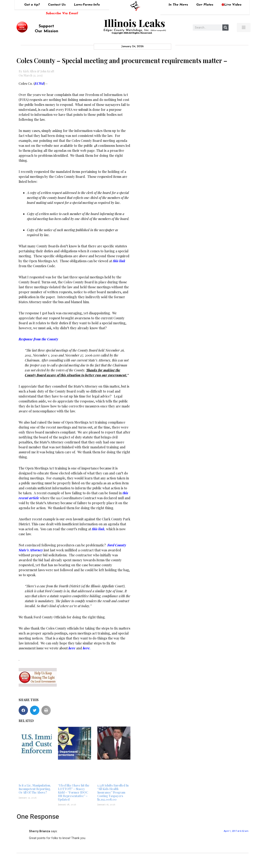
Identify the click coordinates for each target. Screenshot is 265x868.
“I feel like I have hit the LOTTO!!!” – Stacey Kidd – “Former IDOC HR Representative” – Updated (74, 792)
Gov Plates (205, 5)
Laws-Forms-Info (87, 5)
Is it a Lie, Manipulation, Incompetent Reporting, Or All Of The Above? (35, 789)
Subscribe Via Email (62, 13)
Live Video (231, 5)
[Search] (225, 28)
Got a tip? (32, 5)
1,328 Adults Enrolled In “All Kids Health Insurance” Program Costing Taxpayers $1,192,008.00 (113, 792)
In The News (178, 5)
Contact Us (57, 5)
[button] (23, 710)
